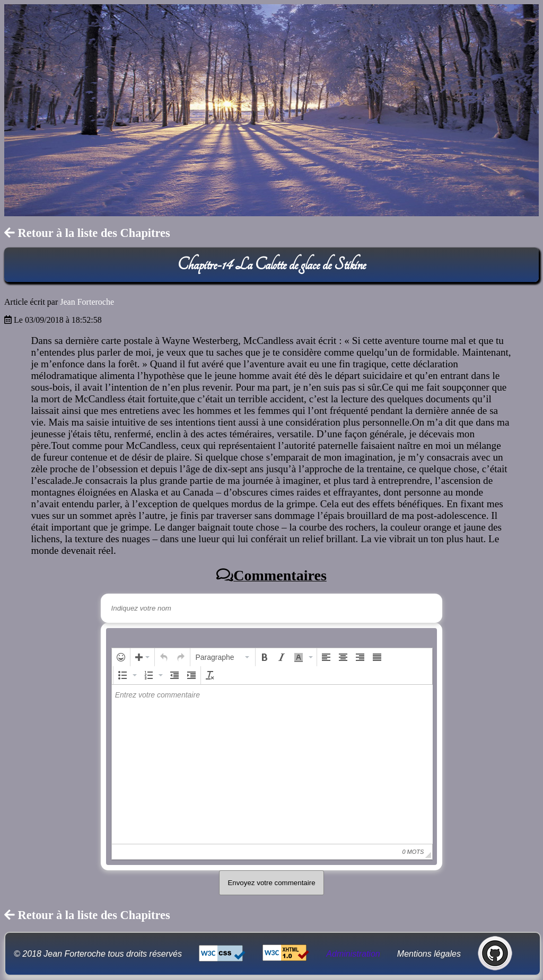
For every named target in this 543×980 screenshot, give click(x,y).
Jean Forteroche (87, 302)
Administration (353, 954)
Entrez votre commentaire (157, 695)
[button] (121, 657)
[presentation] (121, 657)
